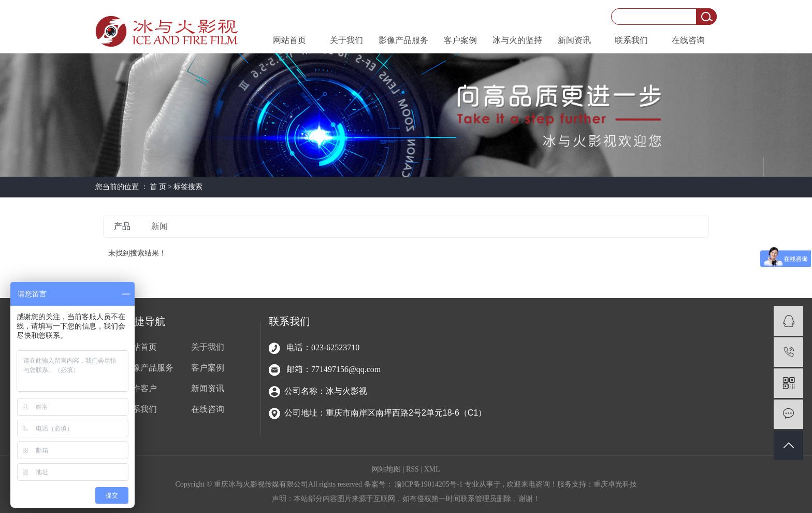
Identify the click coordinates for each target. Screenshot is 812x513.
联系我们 (631, 40)
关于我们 (346, 40)
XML (432, 469)
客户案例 (460, 40)
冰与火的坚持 (517, 40)
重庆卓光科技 (615, 484)
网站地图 (387, 469)
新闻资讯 (574, 40)
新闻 (160, 226)
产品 (122, 226)
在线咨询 (688, 40)
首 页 (158, 187)
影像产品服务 (403, 40)
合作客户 (140, 388)
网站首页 (289, 40)
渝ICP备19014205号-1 (429, 484)
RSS (412, 469)
